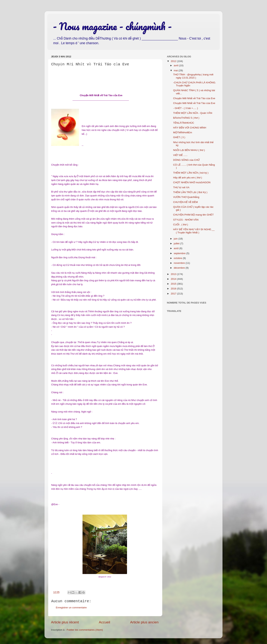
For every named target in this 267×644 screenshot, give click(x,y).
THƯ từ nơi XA (181, 187)
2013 (174, 274)
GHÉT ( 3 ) (179, 137)
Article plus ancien (144, 622)
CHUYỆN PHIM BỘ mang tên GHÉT (193, 215)
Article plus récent (65, 622)
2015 (174, 284)
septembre (180, 253)
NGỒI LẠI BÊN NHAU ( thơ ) (189, 150)
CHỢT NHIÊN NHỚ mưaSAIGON (192, 182)
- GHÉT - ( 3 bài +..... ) (186, 108)
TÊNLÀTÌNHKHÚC (184, 123)
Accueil (104, 622)
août (177, 248)
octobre (178, 258)
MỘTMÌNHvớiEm (183, 132)
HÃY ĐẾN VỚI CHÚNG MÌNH (190, 128)
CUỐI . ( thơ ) (181, 225)
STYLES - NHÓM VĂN (186, 220)
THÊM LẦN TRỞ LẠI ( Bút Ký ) (190, 192)
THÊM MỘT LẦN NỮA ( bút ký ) (191, 173)
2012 (174, 61)
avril (176, 65)
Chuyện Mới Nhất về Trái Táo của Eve (194, 98)
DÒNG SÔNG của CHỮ (186, 160)
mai (176, 70)
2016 (174, 289)
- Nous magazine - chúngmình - (112, 26)
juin (176, 239)
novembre (180, 263)
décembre (180, 268)
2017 (174, 294)
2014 (174, 279)
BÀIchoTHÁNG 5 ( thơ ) (186, 118)
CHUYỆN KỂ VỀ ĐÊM (186, 202)
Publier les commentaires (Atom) (85, 630)
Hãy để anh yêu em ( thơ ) (188, 178)
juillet (177, 243)
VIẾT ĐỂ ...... (180, 155)
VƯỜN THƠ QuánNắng (186, 197)
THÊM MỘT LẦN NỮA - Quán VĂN (193, 113)
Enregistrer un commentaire (71, 608)
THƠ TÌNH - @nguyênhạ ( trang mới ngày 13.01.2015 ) (193, 76)
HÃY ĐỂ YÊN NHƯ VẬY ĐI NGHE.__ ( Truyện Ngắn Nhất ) (194, 231)
